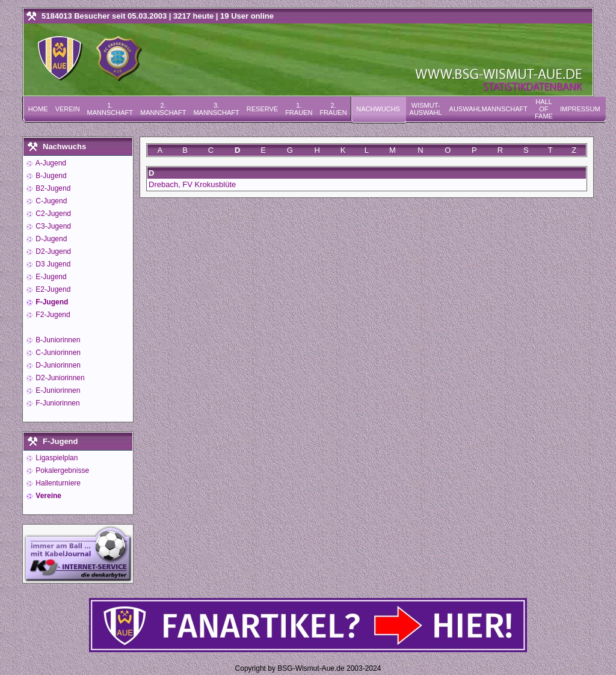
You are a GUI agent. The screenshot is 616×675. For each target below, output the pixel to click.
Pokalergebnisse (61, 470)
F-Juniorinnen (57, 403)
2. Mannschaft (163, 109)
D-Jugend (50, 239)
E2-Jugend (52, 289)
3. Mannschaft (216, 109)
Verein (68, 109)
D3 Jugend (52, 264)
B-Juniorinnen (57, 340)
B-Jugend (50, 176)
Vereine (48, 496)
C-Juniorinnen (57, 353)
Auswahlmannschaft (488, 109)
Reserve (262, 109)
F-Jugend (51, 302)
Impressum (580, 109)
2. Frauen (333, 109)
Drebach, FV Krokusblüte (192, 184)
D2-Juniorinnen (59, 378)
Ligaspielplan (56, 458)
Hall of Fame (544, 109)
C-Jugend (50, 201)
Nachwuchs (378, 109)
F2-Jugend (52, 315)
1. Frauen (299, 109)
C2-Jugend (52, 214)
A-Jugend (50, 163)
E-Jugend (50, 277)
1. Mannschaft (110, 109)
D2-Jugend (52, 251)
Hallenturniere (57, 483)
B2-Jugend (52, 188)
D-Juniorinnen (57, 365)
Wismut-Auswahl (426, 109)
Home (38, 109)
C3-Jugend (52, 226)
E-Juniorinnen (57, 390)
